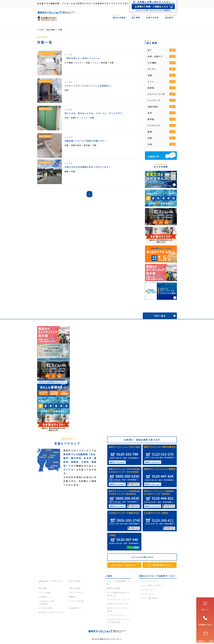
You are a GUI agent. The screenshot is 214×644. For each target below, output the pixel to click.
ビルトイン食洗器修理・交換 (118, 583)
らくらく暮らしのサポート (153, 585)
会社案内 (43, 597)
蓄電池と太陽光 (114, 588)
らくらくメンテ (148, 590)
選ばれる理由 (75, 581)
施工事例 (43, 588)
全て (162, 50)
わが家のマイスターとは (118, 604)
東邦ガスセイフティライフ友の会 (118, 609)
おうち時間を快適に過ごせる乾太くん (118, 594)
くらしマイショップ (150, 581)
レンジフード (162, 100)
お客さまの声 (75, 588)
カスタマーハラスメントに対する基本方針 (118, 621)
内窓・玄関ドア (162, 56)
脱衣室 (162, 119)
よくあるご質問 (46, 608)
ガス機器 (162, 63)
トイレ (162, 82)
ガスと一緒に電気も (150, 598)
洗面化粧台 (162, 107)
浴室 (162, 75)
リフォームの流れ (77, 601)
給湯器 (162, 88)
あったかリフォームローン (119, 599)
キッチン (162, 69)
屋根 (162, 132)
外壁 (162, 138)
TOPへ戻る (160, 316)
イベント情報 (45, 592)
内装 (162, 144)
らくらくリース (148, 594)
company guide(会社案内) (47, 602)
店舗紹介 (73, 597)
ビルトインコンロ (162, 94)
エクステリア (162, 125)
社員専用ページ (76, 608)
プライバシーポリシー (117, 615)
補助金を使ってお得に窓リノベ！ (51, 583)
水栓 (162, 113)
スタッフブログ (76, 592)
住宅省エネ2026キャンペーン (52, 612)
